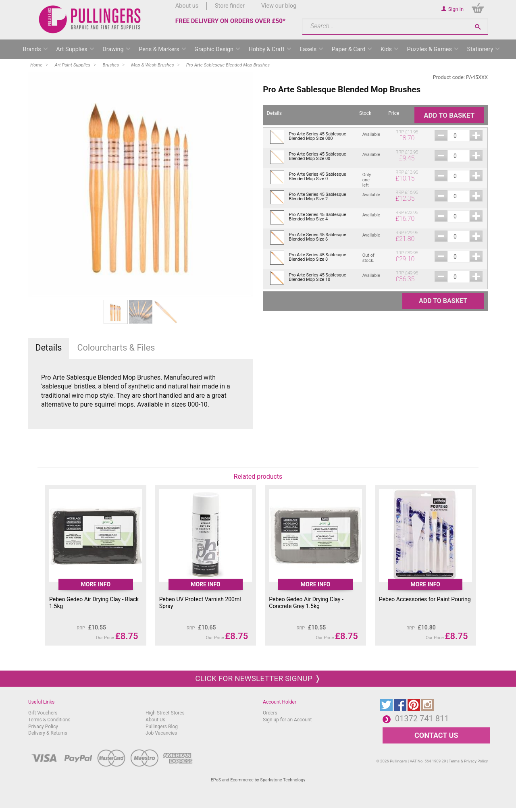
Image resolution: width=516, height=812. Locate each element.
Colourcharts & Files (116, 348)
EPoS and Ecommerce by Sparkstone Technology (258, 780)
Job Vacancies (161, 733)
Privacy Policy (43, 727)
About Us (155, 720)
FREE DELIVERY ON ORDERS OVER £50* (230, 21)
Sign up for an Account (287, 720)
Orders (270, 713)
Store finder (230, 6)
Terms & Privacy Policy (468, 761)
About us (187, 6)
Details (48, 348)
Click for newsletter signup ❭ (258, 678)
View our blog (279, 6)
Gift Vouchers (43, 713)
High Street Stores (165, 713)
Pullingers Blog (162, 727)
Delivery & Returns (48, 733)
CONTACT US (436, 735)
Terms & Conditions (49, 720)
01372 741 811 (422, 719)
